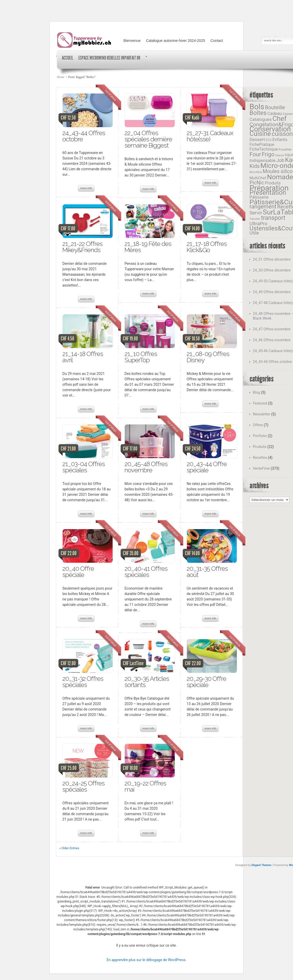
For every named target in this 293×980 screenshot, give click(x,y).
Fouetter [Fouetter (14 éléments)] (285, 149)
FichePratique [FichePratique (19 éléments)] (262, 145)
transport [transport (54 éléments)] (273, 218)
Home (61, 77)
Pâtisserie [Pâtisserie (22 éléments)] (259, 197)
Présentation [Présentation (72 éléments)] (268, 193)
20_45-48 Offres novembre (146, 467)
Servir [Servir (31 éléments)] (256, 213)
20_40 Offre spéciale (78, 572)
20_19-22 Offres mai (145, 786)
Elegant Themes (261, 865)
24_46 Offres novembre (272, 340)
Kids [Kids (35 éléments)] (255, 166)
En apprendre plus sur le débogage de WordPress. (147, 960)
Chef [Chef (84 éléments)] (280, 119)
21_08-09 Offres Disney (208, 357)
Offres (258, 425)
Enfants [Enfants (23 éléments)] (280, 140)
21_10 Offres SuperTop (141, 357)
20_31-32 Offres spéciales (83, 682)
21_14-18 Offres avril (83, 357)
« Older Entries (69, 848)
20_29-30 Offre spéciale (206, 682)
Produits (260, 447)
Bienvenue (132, 41)
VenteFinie (261, 468)
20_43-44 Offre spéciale (207, 467)
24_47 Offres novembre (272, 329)
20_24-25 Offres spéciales (83, 786)
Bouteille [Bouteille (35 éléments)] (275, 107)
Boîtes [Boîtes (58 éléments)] (258, 113)
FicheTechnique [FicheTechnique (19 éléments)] (264, 149)
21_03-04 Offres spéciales (84, 467)
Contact (217, 41)
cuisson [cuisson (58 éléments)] (282, 134)
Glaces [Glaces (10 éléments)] (280, 155)
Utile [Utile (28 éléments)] (254, 233)
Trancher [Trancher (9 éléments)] (255, 219)
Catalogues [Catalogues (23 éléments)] (261, 119)
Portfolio (260, 436)
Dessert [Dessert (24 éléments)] (257, 140)
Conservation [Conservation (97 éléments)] (270, 129)
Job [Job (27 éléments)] (280, 160)
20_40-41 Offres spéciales (146, 572)
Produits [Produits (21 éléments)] (273, 183)
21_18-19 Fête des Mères (148, 247)
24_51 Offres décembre (272, 259)
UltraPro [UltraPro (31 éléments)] (258, 224)
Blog (257, 392)
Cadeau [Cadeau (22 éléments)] (275, 114)
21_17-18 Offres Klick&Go (207, 247)
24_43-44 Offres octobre (84, 136)
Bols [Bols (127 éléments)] (257, 107)
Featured (260, 403)
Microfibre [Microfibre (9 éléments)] (256, 172)
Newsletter (262, 414)
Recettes (260, 458)
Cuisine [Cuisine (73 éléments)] (260, 134)
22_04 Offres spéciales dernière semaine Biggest (148, 139)
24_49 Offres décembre (272, 292)
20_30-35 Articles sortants (147, 682)
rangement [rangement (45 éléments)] (263, 207)
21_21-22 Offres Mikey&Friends (82, 247)
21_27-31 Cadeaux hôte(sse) (210, 136)
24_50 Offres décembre (272, 270)
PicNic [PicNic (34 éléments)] (257, 183)
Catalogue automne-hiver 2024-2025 (175, 41)
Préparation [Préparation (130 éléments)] (269, 188)
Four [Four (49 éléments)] (255, 154)
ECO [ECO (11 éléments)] (269, 140)
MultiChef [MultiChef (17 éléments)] (258, 178)
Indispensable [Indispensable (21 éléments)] (263, 161)
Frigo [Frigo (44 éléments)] (268, 154)
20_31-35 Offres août (207, 572)
